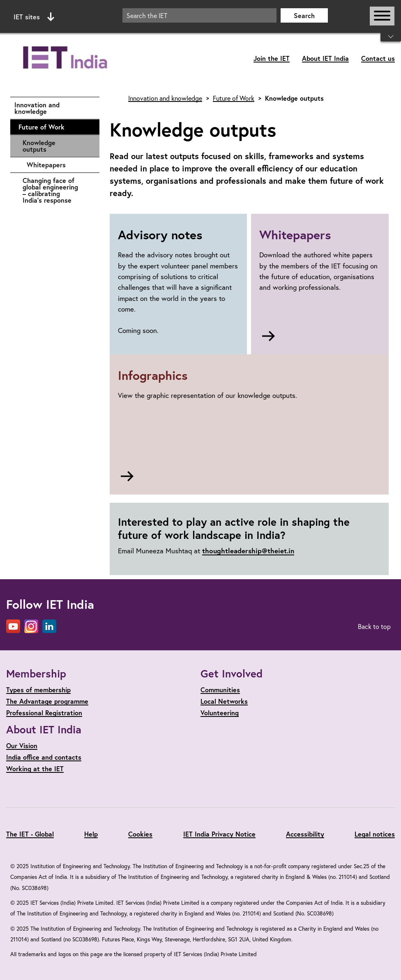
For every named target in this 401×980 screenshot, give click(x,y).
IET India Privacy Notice (219, 834)
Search (304, 15)
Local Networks (224, 701)
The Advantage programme (47, 701)
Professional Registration (44, 713)
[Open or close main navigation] (382, 16)
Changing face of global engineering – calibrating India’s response (57, 190)
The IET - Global (30, 834)
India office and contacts (44, 757)
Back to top (374, 626)
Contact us (378, 58)
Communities (220, 690)
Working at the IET (35, 769)
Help (91, 834)
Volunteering (220, 713)
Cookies (140, 834)
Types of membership (38, 690)
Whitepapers (59, 165)
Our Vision (22, 745)
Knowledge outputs (39, 146)
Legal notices (375, 834)
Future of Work (55, 127)
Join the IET (272, 58)
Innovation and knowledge (53, 108)
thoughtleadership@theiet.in (248, 551)
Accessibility (305, 834)
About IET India (325, 58)
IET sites (34, 17)
